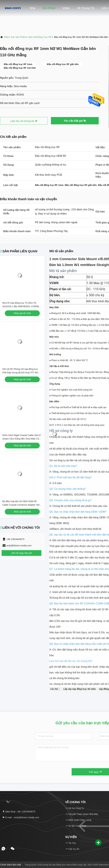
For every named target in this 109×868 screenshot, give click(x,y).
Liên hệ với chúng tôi (24, 121)
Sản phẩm (49, 8)
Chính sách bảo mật (11, 865)
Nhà (33, 8)
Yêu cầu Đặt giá (75, 121)
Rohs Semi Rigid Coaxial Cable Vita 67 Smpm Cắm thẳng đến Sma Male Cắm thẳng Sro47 (22, 439)
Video (66, 8)
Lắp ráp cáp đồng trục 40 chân (79, 689)
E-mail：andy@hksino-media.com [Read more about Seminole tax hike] (21, 817)
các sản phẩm (18, 37)
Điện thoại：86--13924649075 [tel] (19, 812)
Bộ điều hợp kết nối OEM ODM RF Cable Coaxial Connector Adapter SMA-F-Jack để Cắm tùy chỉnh (22, 505)
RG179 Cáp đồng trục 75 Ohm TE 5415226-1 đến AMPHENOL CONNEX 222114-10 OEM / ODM (21, 306)
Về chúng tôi (86, 8)
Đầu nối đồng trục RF (40, 37)
